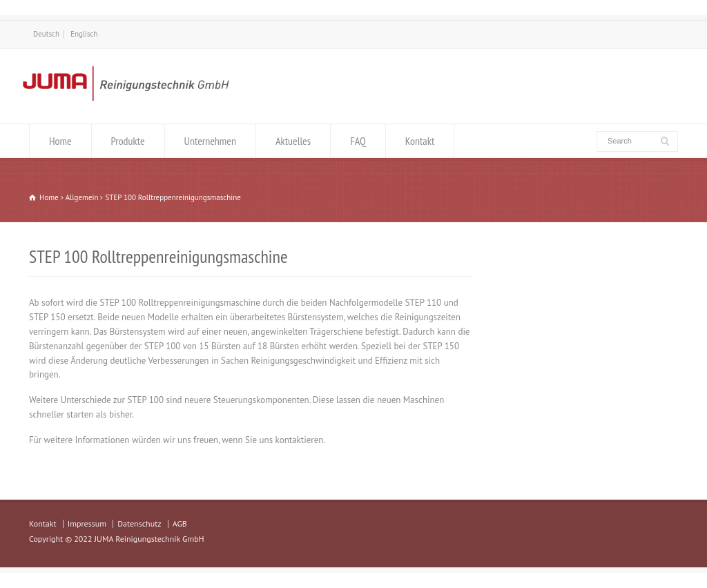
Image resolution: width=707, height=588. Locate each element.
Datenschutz (139, 523)
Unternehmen (210, 141)
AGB (180, 523)
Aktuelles (293, 141)
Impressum (87, 523)
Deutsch (46, 34)
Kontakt (420, 141)
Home (60, 141)
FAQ (358, 141)
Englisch (84, 34)
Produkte (128, 141)
